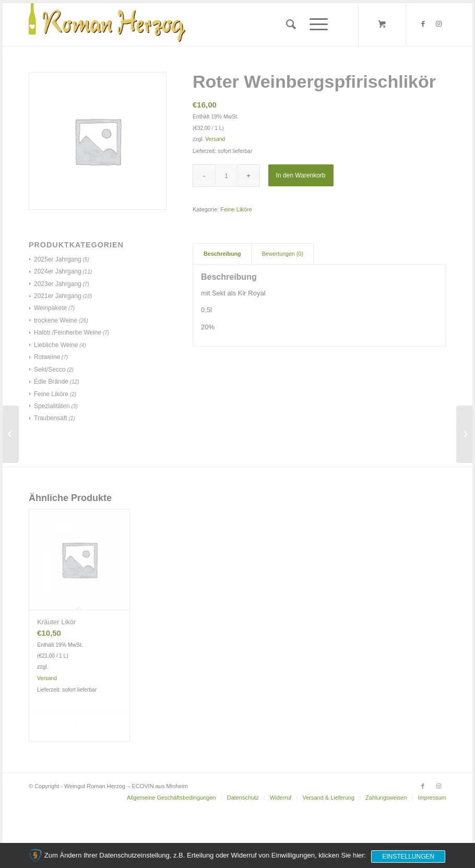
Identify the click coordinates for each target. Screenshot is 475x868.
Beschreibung (222, 254)
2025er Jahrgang (58, 259)
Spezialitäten (52, 406)
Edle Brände (51, 382)
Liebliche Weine (56, 345)
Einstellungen (408, 857)
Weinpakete (50, 308)
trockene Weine (56, 320)
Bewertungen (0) (283, 254)
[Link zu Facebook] (423, 24)
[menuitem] (291, 25)
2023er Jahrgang (58, 284)
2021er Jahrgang (58, 296)
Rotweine (47, 357)
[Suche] (291, 25)
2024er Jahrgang (58, 271)
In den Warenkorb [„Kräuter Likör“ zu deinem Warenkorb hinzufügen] (57, 726)
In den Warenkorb (301, 175)
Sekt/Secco (50, 370)
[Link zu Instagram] (438, 24)
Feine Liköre (51, 394)
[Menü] (315, 25)
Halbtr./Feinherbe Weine (68, 332)
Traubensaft (51, 418)
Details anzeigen (100, 726)
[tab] (222, 254)
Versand (215, 139)
